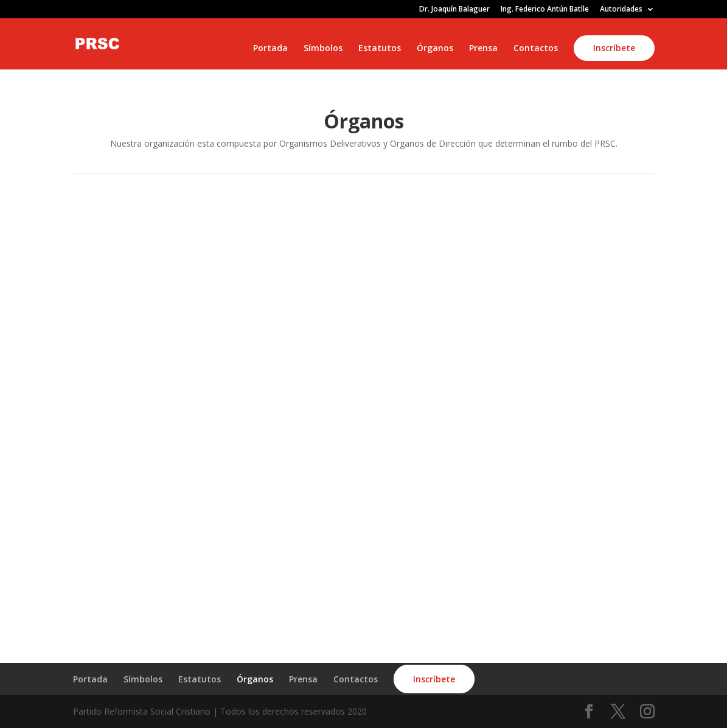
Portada (270, 49)
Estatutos (380, 49)
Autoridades (621, 10)
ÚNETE (517, 604)
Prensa (483, 49)
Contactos (536, 49)
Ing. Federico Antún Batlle (545, 10)
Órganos (435, 49)
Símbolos (323, 49)
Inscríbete (614, 48)
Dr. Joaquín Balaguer (454, 10)
